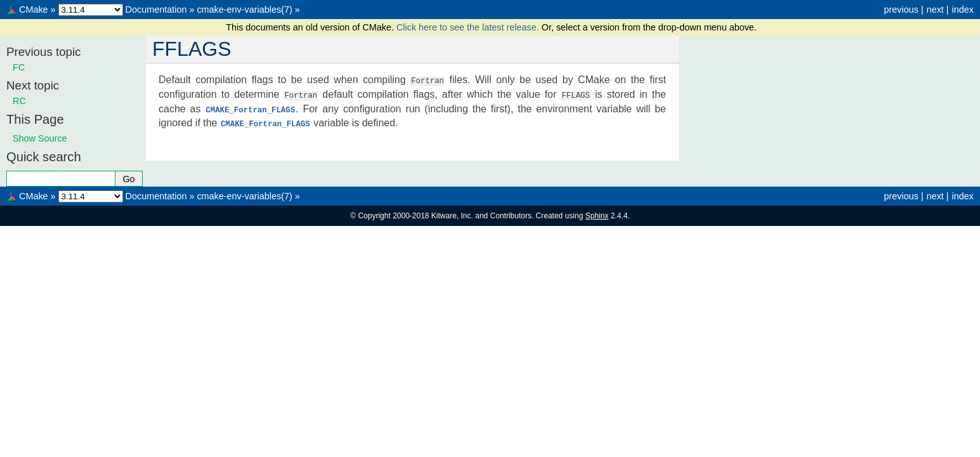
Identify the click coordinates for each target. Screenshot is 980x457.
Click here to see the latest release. (469, 27)
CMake (34, 10)
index (963, 10)
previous (901, 10)
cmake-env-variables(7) (244, 10)
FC (19, 67)
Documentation (156, 10)
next (935, 10)
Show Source (40, 138)
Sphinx (597, 216)
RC (19, 101)
